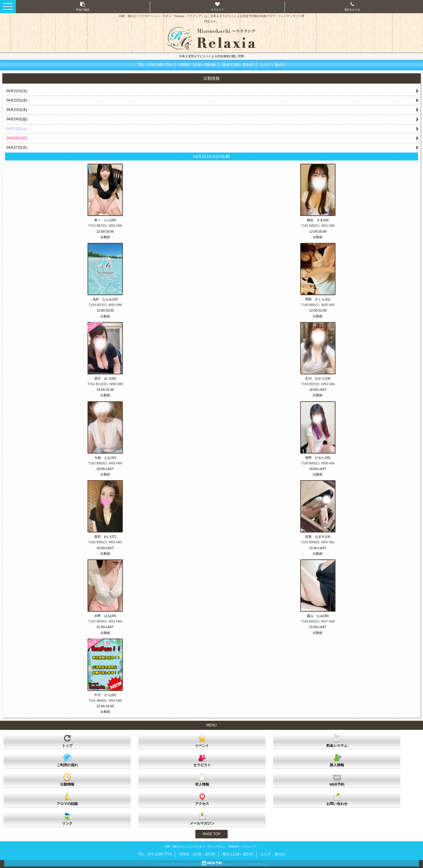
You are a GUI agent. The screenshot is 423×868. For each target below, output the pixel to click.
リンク (67, 818)
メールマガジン (202, 818)
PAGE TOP (211, 834)
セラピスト (202, 760)
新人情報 (337, 760)
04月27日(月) (17, 148)
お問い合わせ (337, 799)
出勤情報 (67, 779)
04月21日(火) (17, 91)
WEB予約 (337, 779)
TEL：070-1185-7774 (155, 65)
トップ (67, 741)
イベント (202, 741)
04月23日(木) (17, 110)
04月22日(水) (17, 100)
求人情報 (202, 779)
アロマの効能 (67, 799)
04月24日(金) (17, 119)
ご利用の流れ (67, 760)
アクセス (202, 799)
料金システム (337, 741)
